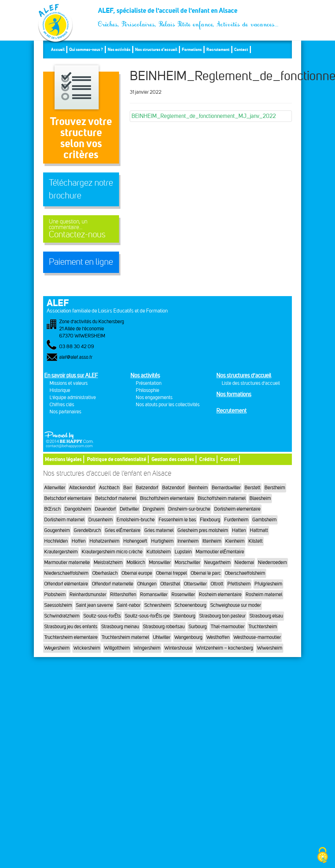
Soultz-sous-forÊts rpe (147, 616)
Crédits (207, 459)
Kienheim (235, 541)
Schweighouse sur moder (236, 605)
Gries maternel (159, 530)
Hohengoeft (135, 541)
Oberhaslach (105, 573)
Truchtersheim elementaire (71, 637)
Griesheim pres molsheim (203, 530)
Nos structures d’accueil (156, 49)
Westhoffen (218, 637)
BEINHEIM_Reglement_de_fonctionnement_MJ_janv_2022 (204, 116)
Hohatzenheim (104, 541)
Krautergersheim (61, 552)
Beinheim (198, 488)
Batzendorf (147, 488)
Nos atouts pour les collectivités (168, 405)
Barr (128, 488)
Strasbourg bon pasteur (222, 616)
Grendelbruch (87, 530)
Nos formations (234, 394)
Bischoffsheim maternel (222, 498)
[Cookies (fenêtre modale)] (323, 856)
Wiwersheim (270, 648)
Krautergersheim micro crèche (112, 552)
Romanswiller (154, 595)
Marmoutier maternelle (67, 562)
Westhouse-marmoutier (257, 637)
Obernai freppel (171, 573)
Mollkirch (136, 562)
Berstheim (275, 488)
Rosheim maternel (264, 595)
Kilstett (256, 541)
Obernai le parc (206, 573)
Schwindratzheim (62, 616)
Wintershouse (178, 648)
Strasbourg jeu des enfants (71, 627)
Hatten (239, 530)
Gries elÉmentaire (123, 530)
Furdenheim (236, 520)
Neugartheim (217, 562)
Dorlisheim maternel (64, 520)
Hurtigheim (162, 541)
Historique (60, 390)
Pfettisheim (239, 584)
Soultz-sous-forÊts (102, 616)
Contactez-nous (81, 229)
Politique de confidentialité (117, 459)
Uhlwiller (162, 637)
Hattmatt (259, 530)
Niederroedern (272, 562)
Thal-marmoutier (228, 627)
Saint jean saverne (94, 605)
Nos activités (119, 49)
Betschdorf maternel (116, 498)
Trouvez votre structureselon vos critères (81, 138)
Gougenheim (57, 530)
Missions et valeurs (69, 383)
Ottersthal (170, 584)
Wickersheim (87, 648)
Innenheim (188, 541)
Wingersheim (147, 648)
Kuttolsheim (159, 552)
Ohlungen (147, 584)
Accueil (58, 49)
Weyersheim (57, 648)
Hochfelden (56, 541)
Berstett (252, 488)
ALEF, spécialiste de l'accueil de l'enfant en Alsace (189, 13)
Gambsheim (264, 520)
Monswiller (160, 562)
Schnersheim (158, 605)
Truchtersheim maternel (125, 637)
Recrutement (218, 49)
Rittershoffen (123, 595)
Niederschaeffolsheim (66, 573)
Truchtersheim (263, 627)
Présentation (149, 383)
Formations (192, 49)
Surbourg (198, 627)
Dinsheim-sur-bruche (189, 509)
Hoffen (79, 541)
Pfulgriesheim (268, 584)
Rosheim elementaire (220, 595)
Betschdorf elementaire (68, 498)
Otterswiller (195, 584)
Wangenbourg (188, 637)
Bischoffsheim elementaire (167, 498)
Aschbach (109, 488)
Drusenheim (100, 520)
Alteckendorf (82, 488)
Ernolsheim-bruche (136, 520)
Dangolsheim (78, 509)
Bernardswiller (226, 488)
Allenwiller (55, 488)
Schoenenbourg (190, 605)
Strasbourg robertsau (164, 627)
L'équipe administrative (73, 397)
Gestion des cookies (173, 459)
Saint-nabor (129, 605)
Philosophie (148, 390)
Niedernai (244, 562)
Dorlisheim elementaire (237, 509)
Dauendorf (105, 509)
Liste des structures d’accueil (251, 383)
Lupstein (183, 552)
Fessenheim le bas (177, 520)
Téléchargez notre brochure (81, 189)
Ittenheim (212, 541)
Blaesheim (260, 498)
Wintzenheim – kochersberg (225, 648)
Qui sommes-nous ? (86, 49)
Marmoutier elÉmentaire (220, 552)
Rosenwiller (183, 595)
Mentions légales (63, 459)
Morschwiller (187, 562)
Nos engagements (154, 397)
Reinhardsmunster (88, 595)
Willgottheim (117, 648)
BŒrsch (52, 509)
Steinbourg (184, 616)
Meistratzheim (108, 562)
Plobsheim (55, 595)
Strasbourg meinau (120, 627)
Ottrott (217, 584)
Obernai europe (137, 573)
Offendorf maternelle (113, 584)
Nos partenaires (65, 412)
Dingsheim (154, 509)
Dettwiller (129, 509)
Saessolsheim (58, 605)
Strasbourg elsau (266, 616)
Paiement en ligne (81, 262)
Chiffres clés (62, 405)
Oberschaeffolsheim (245, 573)
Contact (241, 49)
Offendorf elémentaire (66, 584)
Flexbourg (210, 520)
